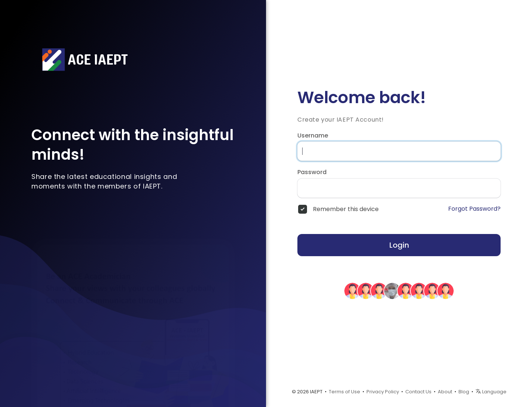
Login (399, 245)
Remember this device (346, 209)
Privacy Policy (383, 392)
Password (312, 172)
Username (313, 136)
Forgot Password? (474, 209)
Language (491, 392)
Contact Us (418, 392)
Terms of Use (345, 392)
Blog (464, 392)
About (445, 392)
